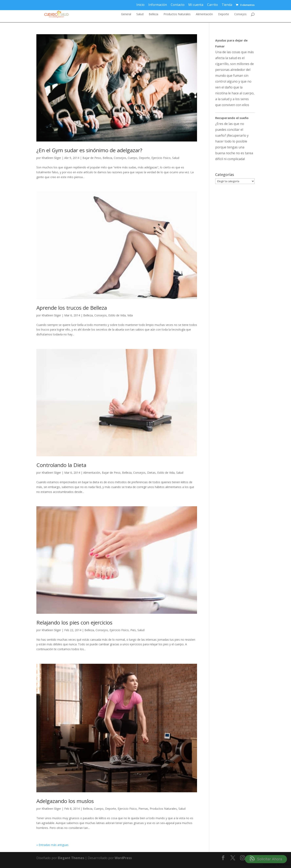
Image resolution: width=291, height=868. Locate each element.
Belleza (153, 14)
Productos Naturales (177, 14)
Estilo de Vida (117, 315)
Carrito (212, 5)
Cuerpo (132, 158)
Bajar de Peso (92, 158)
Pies (133, 630)
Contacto (178, 5)
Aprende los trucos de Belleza (72, 308)
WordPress (123, 858)
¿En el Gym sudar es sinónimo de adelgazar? (89, 150)
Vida (130, 315)
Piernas (143, 809)
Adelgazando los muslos (65, 801)
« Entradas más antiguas (52, 845)
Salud (140, 14)
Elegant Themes (71, 858)
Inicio (140, 5)
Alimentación (204, 14)
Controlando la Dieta (61, 465)
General (126, 14)
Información (158, 5)
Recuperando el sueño (232, 118)
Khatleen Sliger (51, 158)
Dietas (151, 473)
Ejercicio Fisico (161, 158)
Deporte (224, 14)
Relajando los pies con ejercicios (74, 622)
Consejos (240, 14)
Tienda (227, 5)
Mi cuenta (196, 5)
